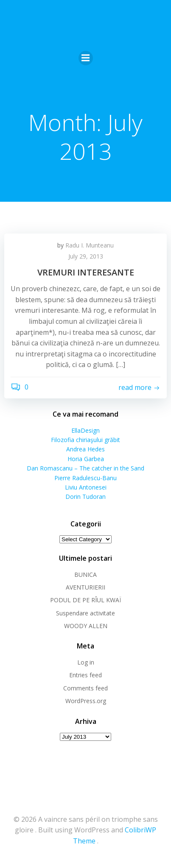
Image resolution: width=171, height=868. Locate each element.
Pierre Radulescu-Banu (85, 478)
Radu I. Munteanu (90, 245)
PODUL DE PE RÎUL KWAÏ (85, 600)
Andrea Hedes (85, 449)
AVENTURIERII (85, 587)
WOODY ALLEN (86, 626)
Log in (86, 662)
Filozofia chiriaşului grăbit (85, 440)
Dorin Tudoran (85, 497)
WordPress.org (86, 701)
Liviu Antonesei (86, 487)
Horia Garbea (86, 459)
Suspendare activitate (85, 613)
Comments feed (85, 688)
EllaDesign (85, 430)
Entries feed (85, 675)
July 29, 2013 (86, 256)
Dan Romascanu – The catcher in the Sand (85, 468)
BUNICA (85, 574)
